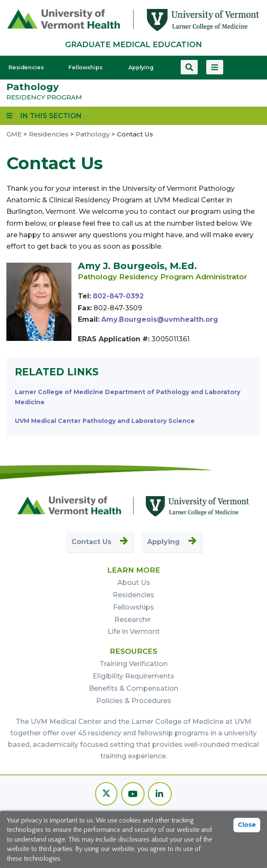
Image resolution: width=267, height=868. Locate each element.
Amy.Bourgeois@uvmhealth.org (160, 319)
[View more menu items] (215, 67)
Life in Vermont (134, 631)
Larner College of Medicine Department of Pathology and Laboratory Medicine (128, 397)
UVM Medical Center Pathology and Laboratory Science (105, 421)
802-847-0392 (118, 296)
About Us (134, 583)
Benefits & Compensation (133, 688)
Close (247, 825)
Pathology (33, 87)
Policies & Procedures (134, 701)
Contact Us (91, 542)
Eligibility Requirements (133, 676)
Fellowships (85, 67)
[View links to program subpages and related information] (44, 116)
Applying (141, 67)
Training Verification (133, 664)
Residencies (26, 67)
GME (14, 134)
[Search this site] (189, 67)
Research (133, 620)
